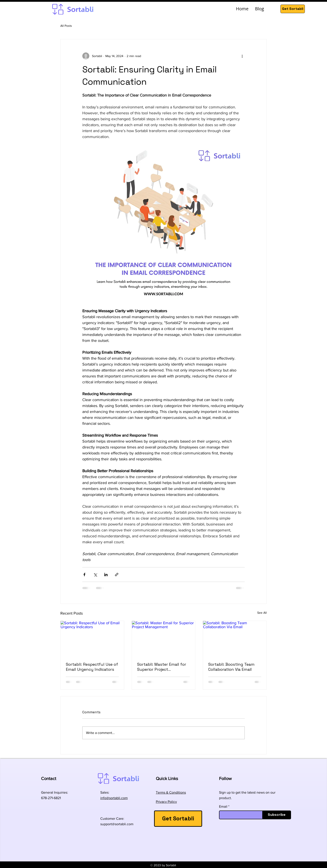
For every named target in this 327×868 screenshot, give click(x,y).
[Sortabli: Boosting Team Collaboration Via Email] (235, 639)
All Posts (66, 26)
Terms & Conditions (171, 792)
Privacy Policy (166, 802)
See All (262, 613)
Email (223, 807)
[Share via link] (117, 575)
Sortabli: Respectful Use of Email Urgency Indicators (92, 667)
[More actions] (242, 56)
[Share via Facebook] (84, 575)
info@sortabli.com (114, 798)
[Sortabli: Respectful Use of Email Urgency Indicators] (92, 639)
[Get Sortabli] (293, 9)
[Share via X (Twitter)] (95, 575)
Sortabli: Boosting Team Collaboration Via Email (231, 667)
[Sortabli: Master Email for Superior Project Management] (164, 639)
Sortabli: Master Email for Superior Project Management (162, 667)
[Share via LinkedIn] (106, 575)
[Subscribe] (277, 815)
